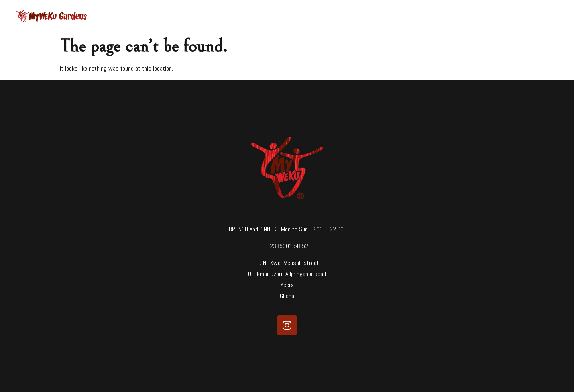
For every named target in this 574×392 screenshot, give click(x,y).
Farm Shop (537, 16)
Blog (456, 16)
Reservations (493, 16)
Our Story (424, 16)
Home (362, 16)
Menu (390, 16)
